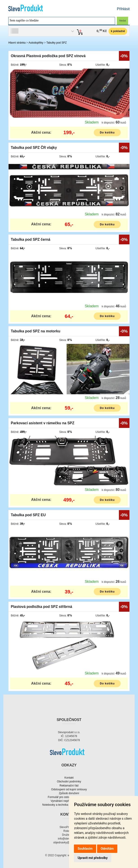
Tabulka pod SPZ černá (31, 239)
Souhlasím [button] (85, 849)
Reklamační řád (69, 786)
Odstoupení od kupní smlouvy (69, 789)
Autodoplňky (36, 43)
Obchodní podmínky (69, 782)
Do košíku (107, 133)
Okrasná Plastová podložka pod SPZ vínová (48, 56)
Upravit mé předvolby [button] (92, 858)
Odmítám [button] (107, 849)
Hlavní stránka (17, 43)
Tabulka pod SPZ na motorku (36, 331)
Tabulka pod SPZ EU (28, 515)
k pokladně (118, 31)
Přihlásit (123, 9)
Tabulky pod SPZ (57, 43)
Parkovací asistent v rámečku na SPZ (43, 423)
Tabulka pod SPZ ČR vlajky (34, 148)
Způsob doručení (69, 793)
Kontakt (69, 778)
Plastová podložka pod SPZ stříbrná (41, 607)
